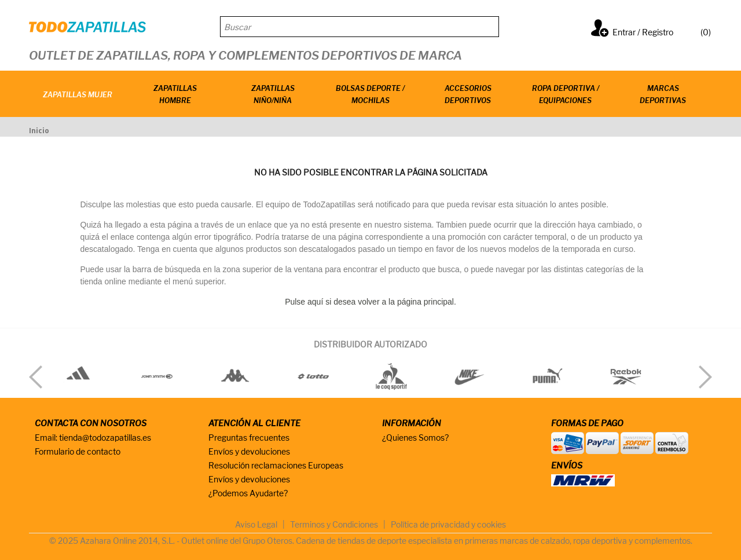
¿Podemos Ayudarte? (248, 493)
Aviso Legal (256, 524)
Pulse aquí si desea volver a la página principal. (370, 302)
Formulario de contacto (78, 451)
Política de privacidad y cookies (448, 524)
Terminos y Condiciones (334, 524)
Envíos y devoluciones (249, 451)
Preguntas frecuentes (249, 438)
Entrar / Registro (643, 32)
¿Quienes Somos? (415, 438)
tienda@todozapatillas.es (105, 438)
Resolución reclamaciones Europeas (276, 465)
